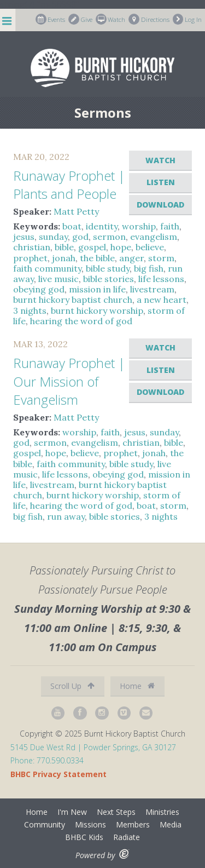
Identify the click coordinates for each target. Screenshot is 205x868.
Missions (90, 824)
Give (80, 19)
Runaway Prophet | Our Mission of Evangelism (69, 381)
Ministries (162, 812)
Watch (111, 19)
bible (64, 247)
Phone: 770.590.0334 (47, 760)
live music (58, 279)
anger (131, 258)
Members (133, 824)
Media (171, 824)
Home (137, 686)
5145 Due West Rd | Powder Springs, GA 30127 (93, 747)
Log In (188, 19)
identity (102, 226)
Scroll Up (72, 686)
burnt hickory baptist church (73, 300)
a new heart (162, 300)
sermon (109, 237)
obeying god (39, 289)
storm (161, 258)
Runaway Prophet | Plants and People (69, 185)
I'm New (72, 812)
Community (45, 824)
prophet (30, 258)
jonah (64, 258)
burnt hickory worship (97, 311)
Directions (149, 19)
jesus (24, 237)
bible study (108, 268)
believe (150, 247)
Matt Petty (76, 211)
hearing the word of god (81, 321)
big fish (149, 268)
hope (121, 247)
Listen (161, 182)
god (80, 237)
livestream (152, 289)
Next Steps (116, 812)
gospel (92, 247)
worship (139, 226)
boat (72, 226)
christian (32, 247)
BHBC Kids (84, 837)
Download (160, 205)
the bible (97, 258)
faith (170, 226)
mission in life (97, 289)
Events (51, 19)
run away (66, 516)
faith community (47, 268)
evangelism (154, 237)
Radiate (127, 837)
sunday (53, 237)
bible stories (109, 279)
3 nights (30, 311)
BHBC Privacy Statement (58, 774)
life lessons (161, 279)
